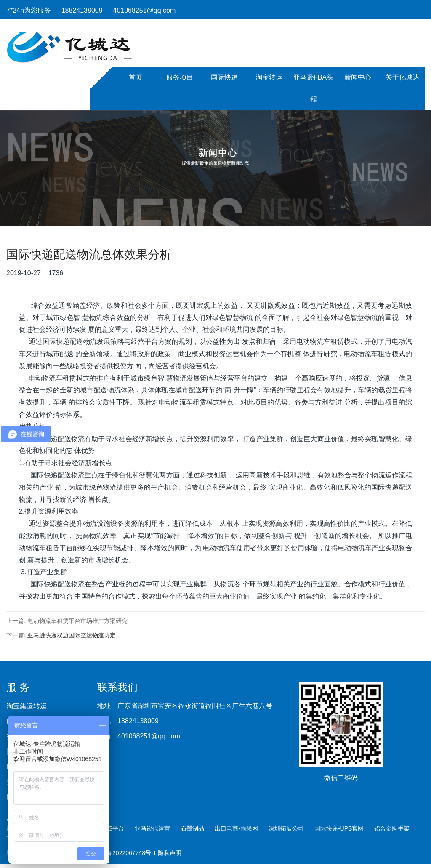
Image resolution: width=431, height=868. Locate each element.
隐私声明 (170, 853)
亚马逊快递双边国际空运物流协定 (72, 635)
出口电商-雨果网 (236, 828)
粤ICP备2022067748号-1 (125, 853)
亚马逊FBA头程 (313, 88)
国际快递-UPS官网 (339, 828)
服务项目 (180, 77)
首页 (136, 77)
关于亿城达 (402, 77)
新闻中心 (358, 77)
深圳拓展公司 (286, 828)
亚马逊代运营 (152, 828)
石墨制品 (192, 828)
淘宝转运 (269, 77)
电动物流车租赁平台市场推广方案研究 (77, 621)
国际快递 (224, 77)
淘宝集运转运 (27, 706)
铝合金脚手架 (392, 828)
